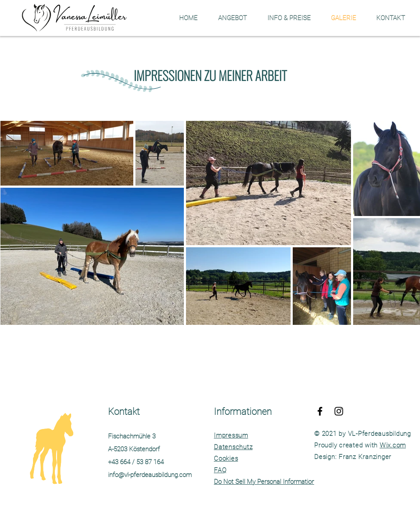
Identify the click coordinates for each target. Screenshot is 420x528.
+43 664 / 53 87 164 (136, 462)
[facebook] (320, 411)
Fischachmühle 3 (132, 436)
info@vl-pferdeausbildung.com (150, 475)
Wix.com (393, 445)
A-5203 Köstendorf (134, 449)
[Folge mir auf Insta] (339, 411)
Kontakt (124, 412)
